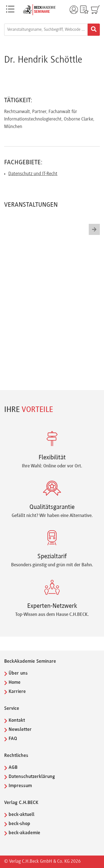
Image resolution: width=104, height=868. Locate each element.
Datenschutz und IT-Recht (33, 174)
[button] (94, 229)
